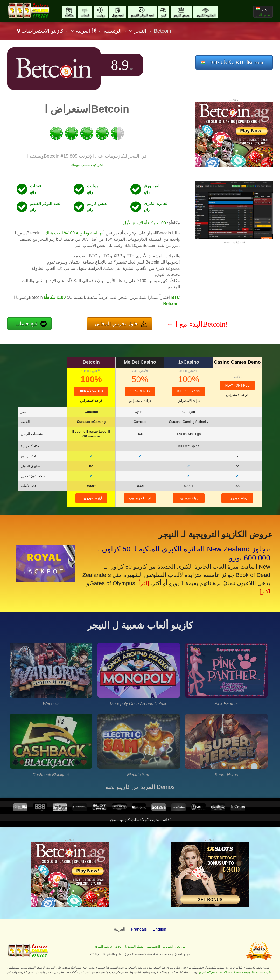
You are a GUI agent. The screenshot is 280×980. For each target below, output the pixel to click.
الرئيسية (113, 31)
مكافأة (69, 15)
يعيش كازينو (181, 15)
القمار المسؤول (134, 947)
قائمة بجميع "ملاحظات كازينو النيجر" (140, 820)
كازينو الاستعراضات (42, 31)
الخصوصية (153, 947)
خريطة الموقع (103, 947)
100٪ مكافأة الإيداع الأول (145, 223)
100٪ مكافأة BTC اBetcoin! (237, 62)
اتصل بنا (168, 947)
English (159, 929)
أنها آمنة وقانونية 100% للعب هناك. (74, 233)
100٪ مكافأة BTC (91, 391)
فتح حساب (26, 324)
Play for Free (237, 385)
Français (139, 929)
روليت (101, 15)
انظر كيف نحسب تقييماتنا (87, 165)
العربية (84, 31)
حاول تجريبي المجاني (116, 324)
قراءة (91, 401)
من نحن (180, 947)
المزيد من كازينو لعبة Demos (140, 787)
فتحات (85, 15)
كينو (164, 15)
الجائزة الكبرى (206, 15)
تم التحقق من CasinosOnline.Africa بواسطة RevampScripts (235, 972)
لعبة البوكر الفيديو (142, 15)
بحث (118, 947)
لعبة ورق (118, 15)
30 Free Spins (189, 391)
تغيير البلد (263, 15)
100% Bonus (140, 391)
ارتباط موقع (91, 498)
